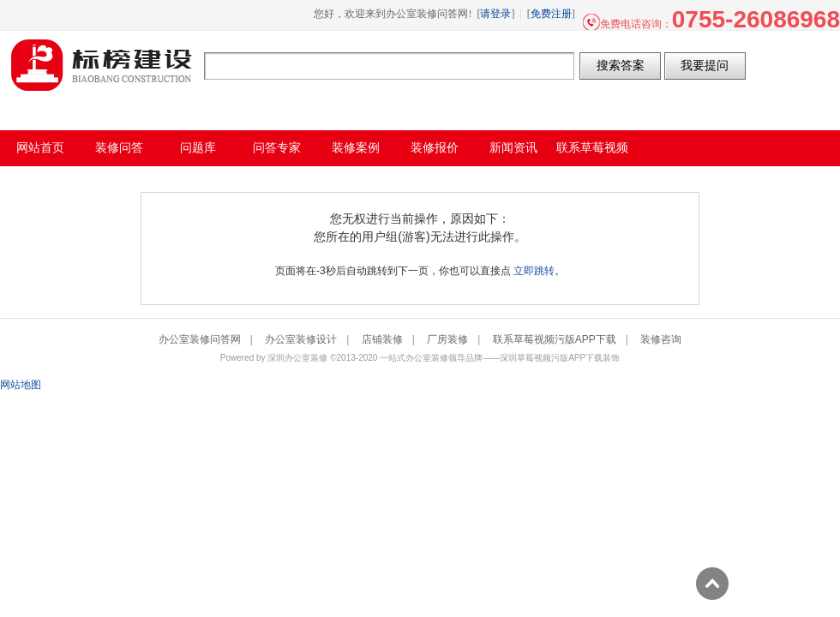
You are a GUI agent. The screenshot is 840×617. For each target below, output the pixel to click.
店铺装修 (382, 339)
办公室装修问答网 (102, 65)
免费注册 (551, 14)
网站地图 (21, 385)
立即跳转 (534, 271)
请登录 (495, 14)
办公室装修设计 (301, 339)
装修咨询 (661, 339)
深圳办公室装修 (297, 358)
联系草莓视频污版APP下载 (555, 339)
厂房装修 (447, 339)
